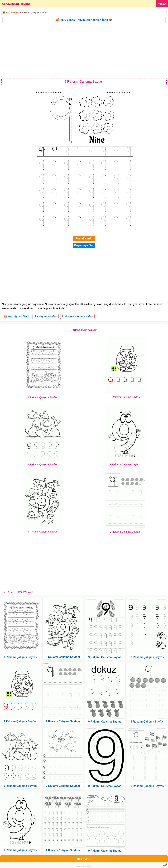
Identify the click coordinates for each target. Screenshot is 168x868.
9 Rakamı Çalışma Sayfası (34, 12)
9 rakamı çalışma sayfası (77, 316)
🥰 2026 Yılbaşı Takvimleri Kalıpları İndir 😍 (84, 20)
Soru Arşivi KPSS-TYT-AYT (17, 592)
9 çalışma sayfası (46, 316)
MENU (162, 4)
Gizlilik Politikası (84, 866)
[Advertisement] (84, 50)
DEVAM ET (84, 859)
